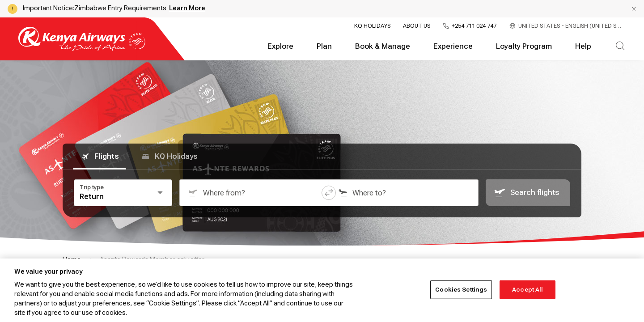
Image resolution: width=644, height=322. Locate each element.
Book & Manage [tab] (383, 46)
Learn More (187, 8)
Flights (100, 157)
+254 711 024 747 (474, 26)
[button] (634, 9)
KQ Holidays (372, 26)
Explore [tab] (280, 46)
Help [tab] (583, 46)
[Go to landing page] (82, 49)
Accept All (527, 290)
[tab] (620, 47)
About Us (417, 26)
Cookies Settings (461, 290)
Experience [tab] (453, 46)
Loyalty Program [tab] (524, 46)
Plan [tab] (324, 46)
